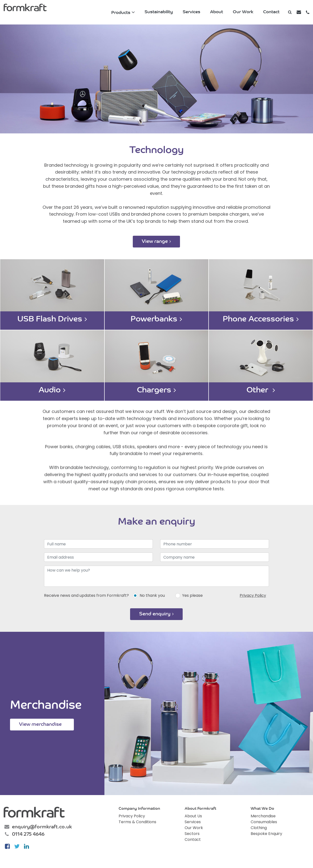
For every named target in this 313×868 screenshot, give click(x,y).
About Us (193, 816)
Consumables (264, 822)
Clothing (259, 828)
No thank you (152, 595)
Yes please (192, 595)
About (217, 12)
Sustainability (159, 12)
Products (121, 13)
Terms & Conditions (137, 822)
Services (191, 12)
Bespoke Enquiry (266, 834)
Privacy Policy (253, 595)
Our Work (243, 12)
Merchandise (263, 816)
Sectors (192, 834)
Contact (271, 12)
